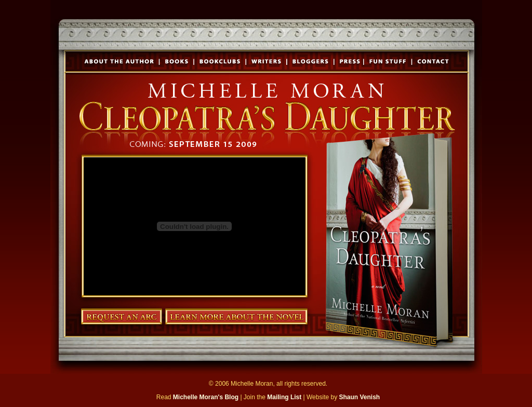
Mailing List (284, 397)
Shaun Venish (359, 397)
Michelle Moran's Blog (206, 397)
